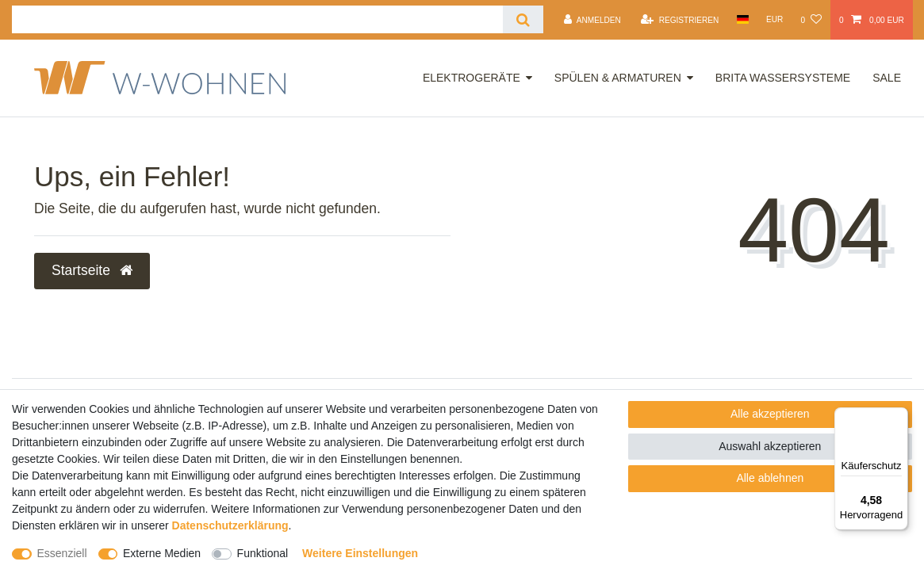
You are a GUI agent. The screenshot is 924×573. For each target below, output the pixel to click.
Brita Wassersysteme (783, 78)
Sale (887, 78)
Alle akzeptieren (770, 414)
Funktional (263, 553)
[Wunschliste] (811, 20)
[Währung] (775, 19)
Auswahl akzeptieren (770, 446)
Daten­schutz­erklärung (230, 525)
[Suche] (523, 19)
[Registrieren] (680, 20)
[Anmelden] (592, 20)
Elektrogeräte (472, 78)
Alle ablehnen (770, 478)
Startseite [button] (92, 270)
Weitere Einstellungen (360, 553)
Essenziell (62, 553)
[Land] (742, 19)
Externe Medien (162, 553)
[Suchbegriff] (257, 19)
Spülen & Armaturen (618, 78)
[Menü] (899, 417)
